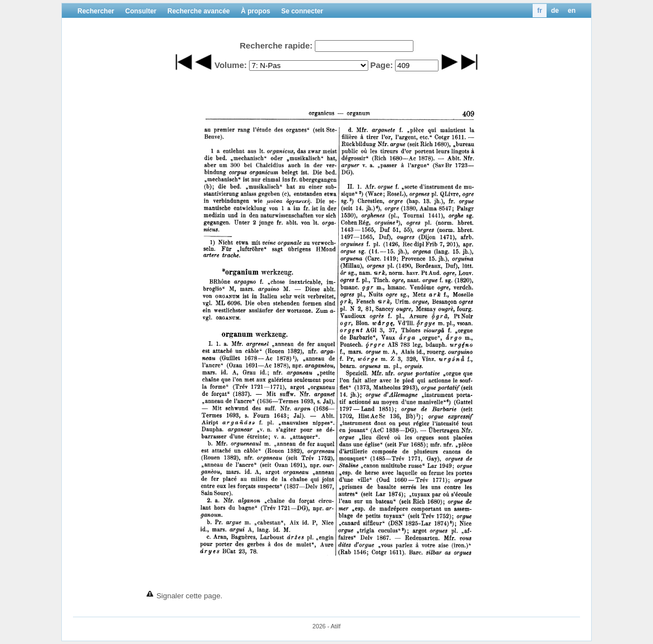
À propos (255, 11)
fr (540, 11)
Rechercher (96, 11)
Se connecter (302, 11)
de (555, 11)
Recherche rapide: (276, 45)
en (572, 11)
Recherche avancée (198, 11)
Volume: (231, 65)
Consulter (141, 11)
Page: (381, 65)
